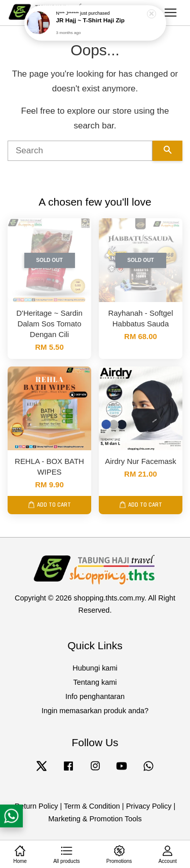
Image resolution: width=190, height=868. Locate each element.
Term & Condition (92, 806)
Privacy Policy (149, 806)
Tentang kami (95, 682)
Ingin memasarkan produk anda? (95, 711)
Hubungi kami (95, 668)
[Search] (80, 151)
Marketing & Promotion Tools (95, 819)
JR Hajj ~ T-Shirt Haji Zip (90, 19)
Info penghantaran (95, 696)
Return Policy (36, 806)
